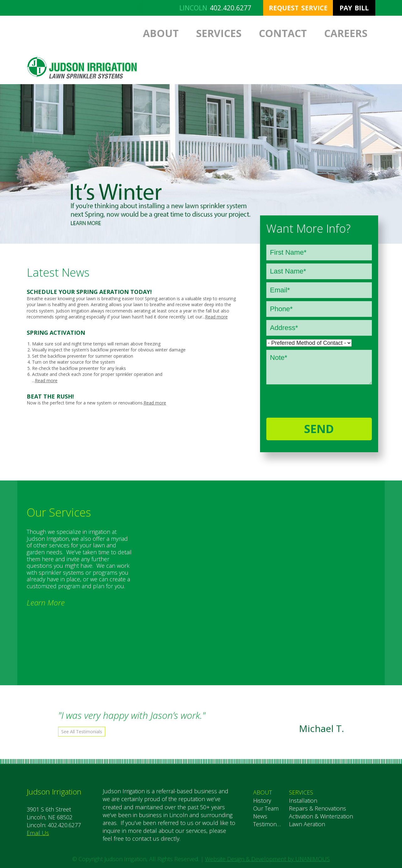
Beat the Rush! (50, 396)
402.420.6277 (231, 8)
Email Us (38, 833)
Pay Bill (354, 8)
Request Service (298, 8)
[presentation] (307, 398)
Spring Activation (56, 333)
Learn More (46, 602)
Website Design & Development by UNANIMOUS (267, 859)
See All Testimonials (82, 732)
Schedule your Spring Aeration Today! (89, 292)
